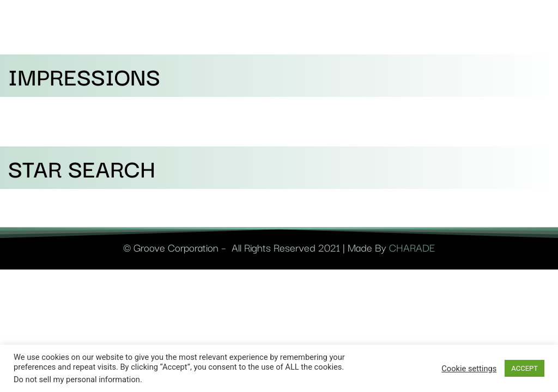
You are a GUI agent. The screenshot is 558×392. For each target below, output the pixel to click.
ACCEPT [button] (524, 368)
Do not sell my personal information (77, 379)
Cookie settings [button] (469, 369)
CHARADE (412, 247)
